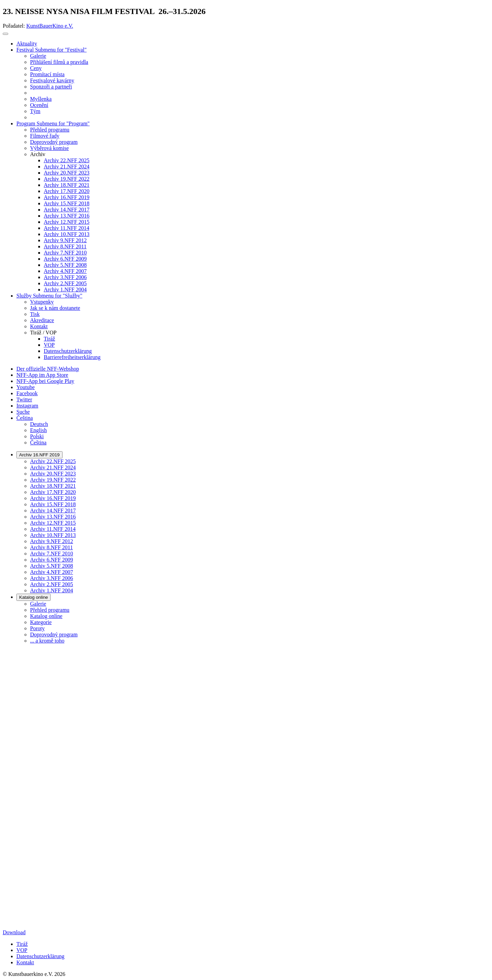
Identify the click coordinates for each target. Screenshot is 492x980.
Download (14, 932)
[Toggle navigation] (5, 34)
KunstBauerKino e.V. (50, 26)
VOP (22, 950)
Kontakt (25, 962)
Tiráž (22, 944)
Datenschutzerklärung (40, 956)
